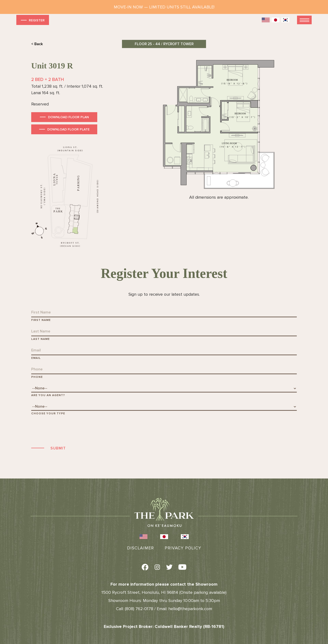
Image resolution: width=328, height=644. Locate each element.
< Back (37, 44)
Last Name (40, 339)
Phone (37, 377)
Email (36, 358)
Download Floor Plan (68, 117)
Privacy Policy (183, 548)
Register (32, 20)
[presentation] (68, 430)
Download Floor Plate (68, 129)
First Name (41, 320)
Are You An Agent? (48, 395)
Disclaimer (140, 548)
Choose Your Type (48, 414)
